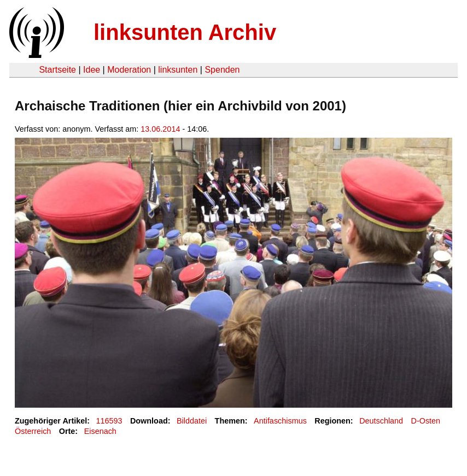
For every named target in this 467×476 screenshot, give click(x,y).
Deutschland (381, 421)
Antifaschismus (280, 421)
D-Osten (426, 421)
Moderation (129, 70)
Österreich (33, 431)
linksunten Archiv (185, 32)
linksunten (178, 70)
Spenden (222, 70)
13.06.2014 (160, 129)
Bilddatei (192, 421)
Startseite (57, 70)
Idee (92, 70)
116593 (109, 421)
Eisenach (100, 431)
